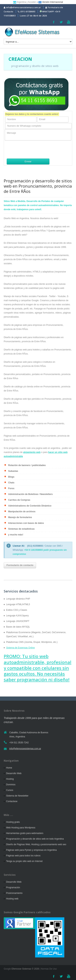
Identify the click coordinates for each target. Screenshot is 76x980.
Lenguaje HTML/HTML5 (18, 604)
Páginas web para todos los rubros (23, 856)
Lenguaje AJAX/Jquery (17, 616)
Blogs (11, 477)
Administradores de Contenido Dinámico (30, 506)
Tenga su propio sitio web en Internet (24, 861)
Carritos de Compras (19, 500)
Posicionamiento (14, 893)
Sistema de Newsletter (17, 796)
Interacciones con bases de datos (26, 523)
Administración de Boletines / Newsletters (30, 494)
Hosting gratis (13, 822)
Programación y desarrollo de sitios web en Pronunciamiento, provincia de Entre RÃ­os (38, 186)
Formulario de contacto (20, 565)
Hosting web (12, 899)
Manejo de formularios (20, 517)
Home (9, 768)
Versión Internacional (51, 2)
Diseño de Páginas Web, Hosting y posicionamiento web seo (36, 844)
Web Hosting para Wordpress (21, 828)
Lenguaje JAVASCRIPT (18, 621)
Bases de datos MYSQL (18, 627)
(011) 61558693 (28, 11)
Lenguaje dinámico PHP (18, 599)
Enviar (28, 161)
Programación (13, 888)
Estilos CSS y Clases (17, 610)
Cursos (10, 790)
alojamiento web (32, 452)
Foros (11, 488)
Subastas (13, 471)
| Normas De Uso (48, 969)
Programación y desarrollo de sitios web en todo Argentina (35, 839)
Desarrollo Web (14, 773)
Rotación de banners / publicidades (27, 465)
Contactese (12, 801)
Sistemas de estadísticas (21, 529)
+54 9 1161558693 (33, 550)
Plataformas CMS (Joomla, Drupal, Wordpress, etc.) (32, 642)
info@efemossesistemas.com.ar (22, 7)
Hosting (10, 779)
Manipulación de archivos (22, 512)
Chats (11, 483)
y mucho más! (16, 535)
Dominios (11, 785)
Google (7, 969)
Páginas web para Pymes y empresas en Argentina (31, 850)
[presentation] (33, 149)
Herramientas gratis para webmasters (25, 833)
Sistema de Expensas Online (20, 648)
